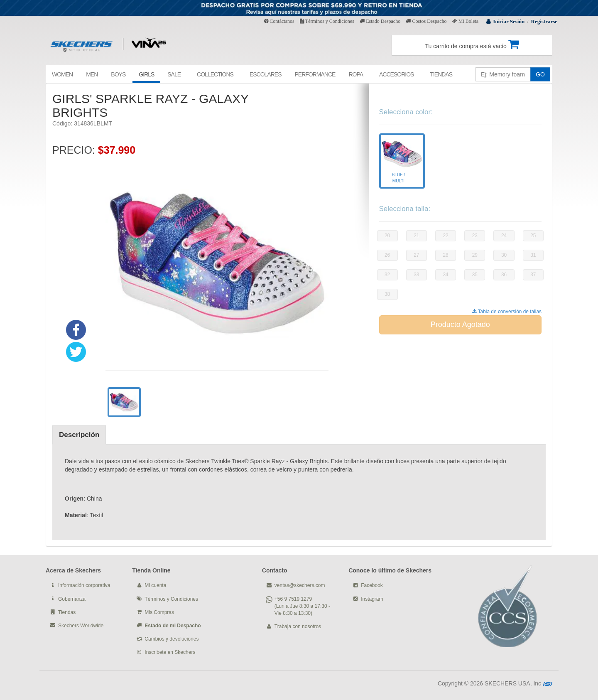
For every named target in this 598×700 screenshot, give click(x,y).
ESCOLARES (266, 74)
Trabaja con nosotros (298, 626)
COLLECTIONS (215, 74)
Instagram (372, 599)
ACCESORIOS (396, 74)
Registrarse (544, 21)
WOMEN (62, 74)
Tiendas (67, 612)
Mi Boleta (465, 21)
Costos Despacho (426, 21)
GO (540, 74)
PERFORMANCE (315, 74)
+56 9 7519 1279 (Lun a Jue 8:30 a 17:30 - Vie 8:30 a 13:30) (302, 606)
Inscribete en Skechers (170, 652)
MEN (92, 74)
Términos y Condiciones (327, 21)
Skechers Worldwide (81, 626)
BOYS (118, 74)
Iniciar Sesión (509, 21)
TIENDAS (441, 74)
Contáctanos (279, 21)
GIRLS (146, 74)
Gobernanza (72, 599)
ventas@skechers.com (300, 585)
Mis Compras (159, 612)
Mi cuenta (155, 585)
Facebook (372, 585)
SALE (174, 74)
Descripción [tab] (79, 435)
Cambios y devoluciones (172, 639)
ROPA (356, 74)
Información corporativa (84, 585)
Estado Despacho (380, 21)
